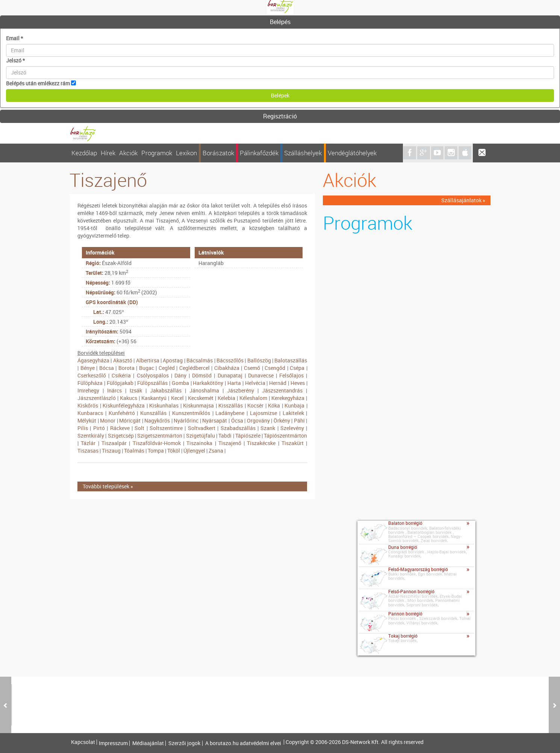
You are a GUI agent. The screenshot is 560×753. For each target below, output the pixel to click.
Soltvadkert (202, 428)
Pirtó (99, 428)
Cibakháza (227, 368)
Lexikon (186, 153)
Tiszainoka (199, 443)
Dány (180, 375)
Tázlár (88, 443)
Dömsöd (202, 375)
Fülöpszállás (152, 383)
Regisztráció (280, 116)
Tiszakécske (261, 443)
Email (14, 38)
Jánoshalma (204, 390)
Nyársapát (215, 420)
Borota (126, 368)
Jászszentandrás (282, 390)
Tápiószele (248, 436)
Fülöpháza (90, 383)
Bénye (88, 368)
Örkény (282, 420)
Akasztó (123, 360)
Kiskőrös (88, 405)
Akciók (128, 153)
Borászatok (218, 153)
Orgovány (258, 420)
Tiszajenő (230, 443)
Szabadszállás (238, 428)
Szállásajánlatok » (463, 200)
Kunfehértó (122, 413)
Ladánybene (230, 413)
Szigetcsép (121, 436)
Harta (234, 383)
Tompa (156, 451)
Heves (298, 383)
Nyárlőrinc (186, 420)
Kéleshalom (253, 398)
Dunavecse (261, 375)
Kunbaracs (90, 413)
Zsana (216, 451)
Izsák (136, 390)
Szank (268, 428)
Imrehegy (88, 390)
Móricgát (130, 420)
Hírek (108, 153)
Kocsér (255, 405)
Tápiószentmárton (285, 436)
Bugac (147, 368)
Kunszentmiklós (191, 413)
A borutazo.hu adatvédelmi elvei (243, 743)
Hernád (278, 383)
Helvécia (255, 383)
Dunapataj (230, 375)
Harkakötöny (208, 383)
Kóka (274, 405)
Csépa (297, 368)
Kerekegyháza (288, 398)
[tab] (280, 22)
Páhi (299, 420)
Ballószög (259, 360)
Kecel (177, 398)
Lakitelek (293, 413)
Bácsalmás (200, 360)
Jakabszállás (166, 390)
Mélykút (87, 420)
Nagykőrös (157, 420)
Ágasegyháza (93, 360)
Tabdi (225, 436)
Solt (139, 428)
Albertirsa (148, 360)
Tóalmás (134, 451)
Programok (157, 153)
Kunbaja (294, 405)
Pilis (83, 428)
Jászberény (241, 390)
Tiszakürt (293, 443)
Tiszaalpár (114, 443)
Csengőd (275, 368)
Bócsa (107, 368)
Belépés (280, 22)
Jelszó (15, 60)
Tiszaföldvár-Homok (157, 443)
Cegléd (167, 368)
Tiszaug (111, 451)
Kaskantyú (154, 398)
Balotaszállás (291, 360)
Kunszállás (153, 413)
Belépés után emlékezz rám (38, 83)
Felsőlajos (291, 375)
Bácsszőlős (230, 360)
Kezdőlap (84, 153)
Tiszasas (88, 451)
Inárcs (114, 390)
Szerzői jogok (184, 743)
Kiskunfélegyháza (124, 405)
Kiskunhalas (164, 405)
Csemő (252, 368)
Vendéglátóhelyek (352, 153)
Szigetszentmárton (160, 436)
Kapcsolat (83, 742)
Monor (108, 420)
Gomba (180, 383)
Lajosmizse (263, 413)
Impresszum (113, 743)
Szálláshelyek (303, 153)
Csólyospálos (153, 375)
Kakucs (129, 398)
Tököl (174, 451)
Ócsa (237, 420)
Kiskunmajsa (198, 405)
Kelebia (226, 398)
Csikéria (121, 375)
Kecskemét (201, 398)
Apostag (173, 360)
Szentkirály (91, 436)
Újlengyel (194, 451)
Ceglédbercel (194, 368)
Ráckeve (120, 428)
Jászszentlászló (97, 398)
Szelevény (292, 428)
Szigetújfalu (201, 436)
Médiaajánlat (148, 743)
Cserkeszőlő (92, 375)
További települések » (108, 486)
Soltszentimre (166, 428)
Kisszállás (231, 405)
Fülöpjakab (120, 383)
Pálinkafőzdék (259, 153)
